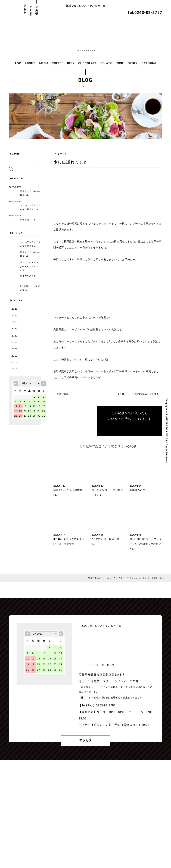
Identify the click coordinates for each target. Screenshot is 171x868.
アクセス (31, 10)
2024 (14, 322)
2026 (14, 309)
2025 (14, 315)
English (25, 9)
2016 (14, 369)
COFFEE (57, 63)
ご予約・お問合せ (37, 9)
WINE (120, 63)
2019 (14, 356)
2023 (14, 329)
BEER (71, 63)
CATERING (149, 63)
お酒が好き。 (64, 394)
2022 (14, 336)
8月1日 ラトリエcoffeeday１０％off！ (137, 394)
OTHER (133, 63)
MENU (44, 63)
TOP (18, 63)
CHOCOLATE (87, 63)
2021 (14, 342)
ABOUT (30, 63)
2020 (14, 349)
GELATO (107, 63)
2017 (14, 362)
